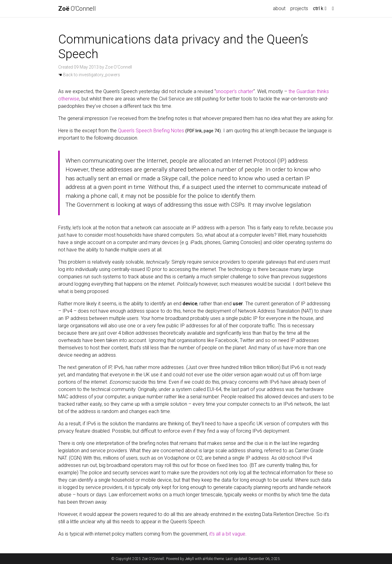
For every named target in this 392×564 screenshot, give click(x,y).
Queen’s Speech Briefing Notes (151, 131)
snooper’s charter (234, 91)
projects (299, 8)
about (279, 8)
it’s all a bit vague (227, 534)
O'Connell (77, 9)
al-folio (208, 559)
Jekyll (189, 559)
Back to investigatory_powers (89, 75)
